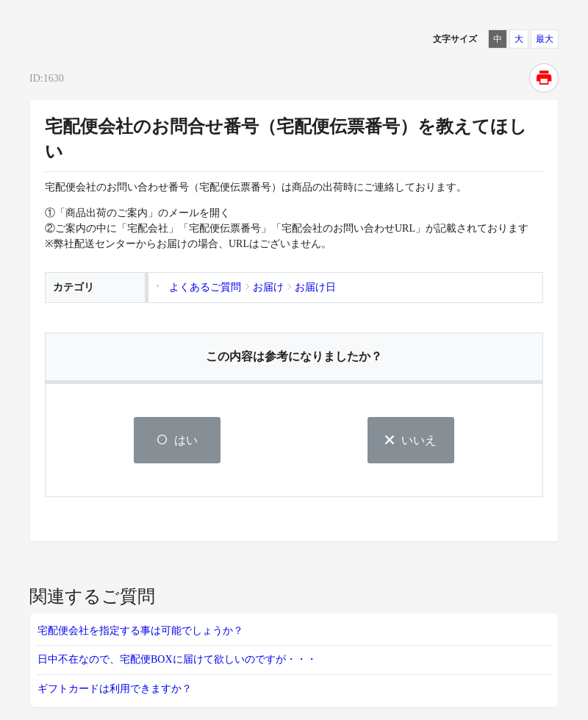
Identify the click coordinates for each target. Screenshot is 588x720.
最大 (545, 39)
